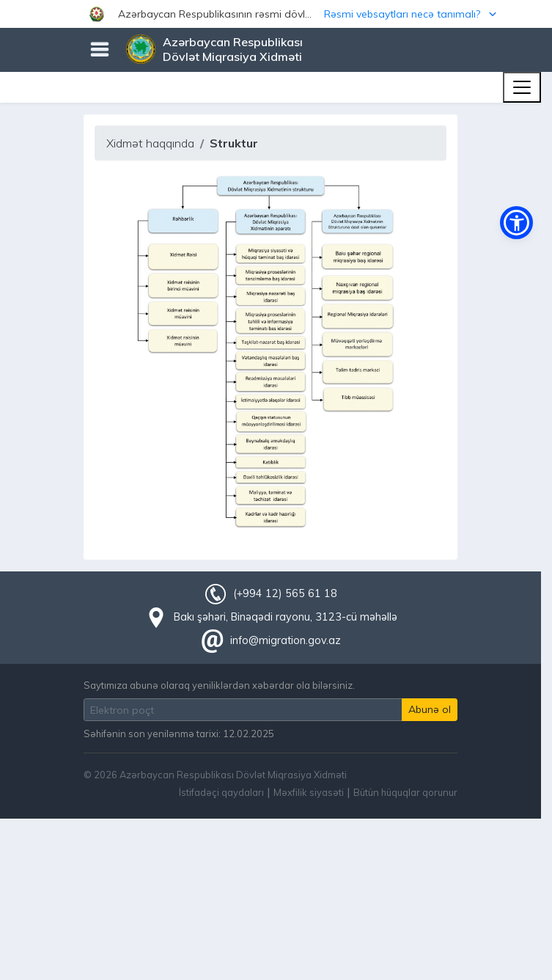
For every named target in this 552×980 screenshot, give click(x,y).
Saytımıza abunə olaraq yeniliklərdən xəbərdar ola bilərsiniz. (219, 685)
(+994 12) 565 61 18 (285, 593)
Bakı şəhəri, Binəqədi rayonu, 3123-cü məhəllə (286, 617)
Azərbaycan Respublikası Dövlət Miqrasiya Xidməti (233, 49)
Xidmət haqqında (150, 143)
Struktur (234, 143)
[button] (276, 14)
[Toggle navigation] (522, 87)
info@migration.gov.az (286, 640)
